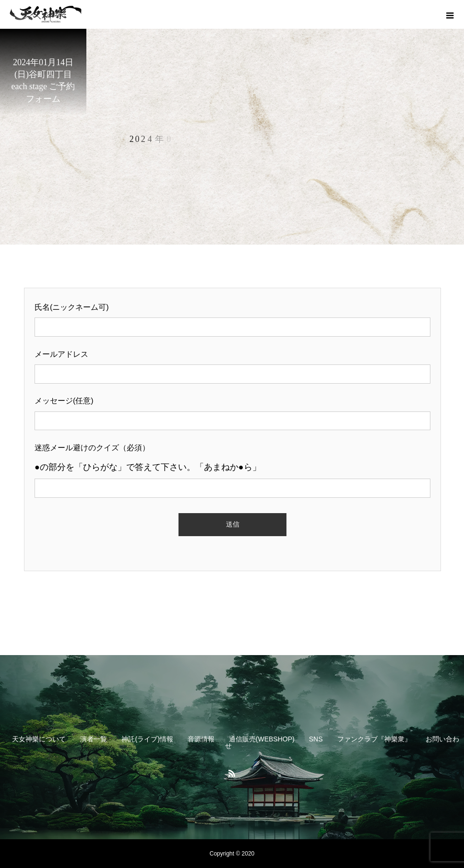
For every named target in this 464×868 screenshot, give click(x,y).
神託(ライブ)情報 (147, 739)
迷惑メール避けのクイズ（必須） (232, 468)
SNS (316, 739)
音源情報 (201, 739)
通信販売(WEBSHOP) (262, 739)
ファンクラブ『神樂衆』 (374, 739)
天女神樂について (39, 739)
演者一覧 (94, 739)
